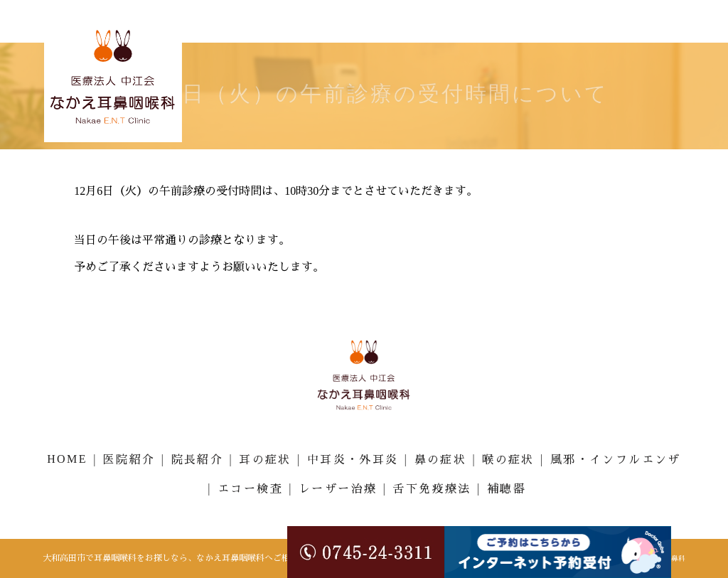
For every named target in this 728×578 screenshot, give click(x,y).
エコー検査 (250, 489)
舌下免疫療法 (432, 489)
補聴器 (507, 489)
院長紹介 (198, 460)
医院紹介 (129, 460)
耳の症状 (265, 460)
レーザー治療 (338, 489)
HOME (67, 459)
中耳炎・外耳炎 (353, 460)
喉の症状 (508, 460)
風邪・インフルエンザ (616, 460)
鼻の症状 (441, 460)
